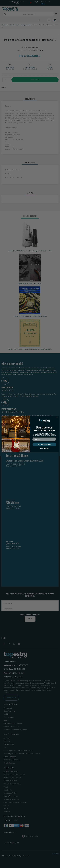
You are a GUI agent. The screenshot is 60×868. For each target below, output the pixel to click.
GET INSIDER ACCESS (44, 444)
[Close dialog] (57, 417)
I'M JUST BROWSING (44, 448)
